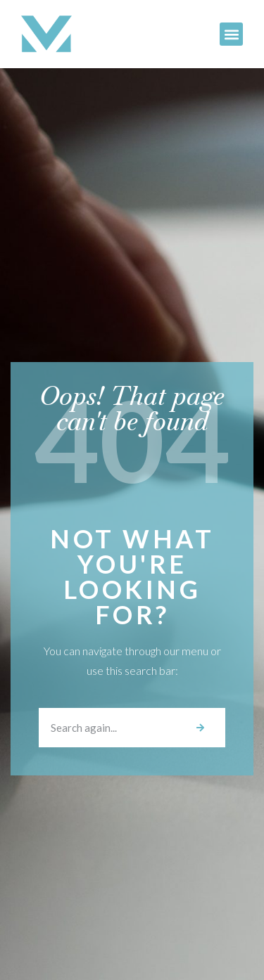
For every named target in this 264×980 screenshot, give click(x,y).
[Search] (200, 728)
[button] (231, 34)
